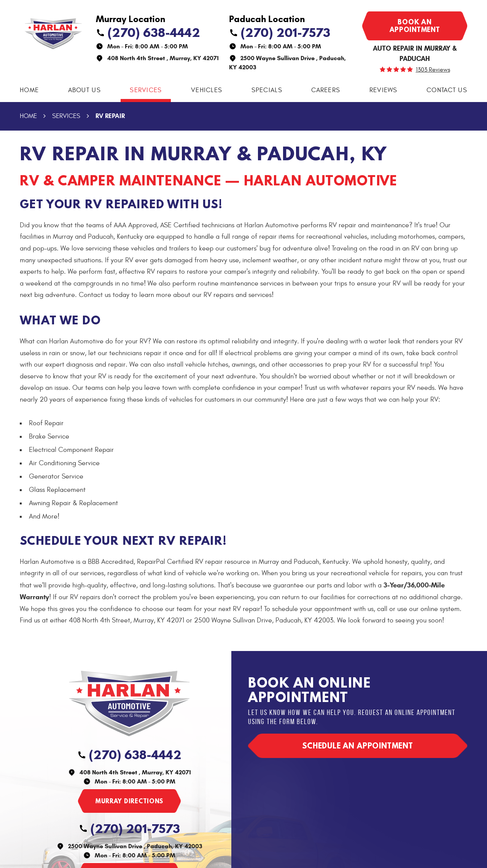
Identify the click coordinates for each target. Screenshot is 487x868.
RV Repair (110, 116)
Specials (267, 90)
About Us (84, 90)
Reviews (384, 90)
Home (29, 90)
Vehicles (207, 90)
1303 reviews (433, 70)
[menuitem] (29, 90)
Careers (326, 90)
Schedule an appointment (358, 746)
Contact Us (447, 90)
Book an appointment (415, 26)
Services (146, 90)
